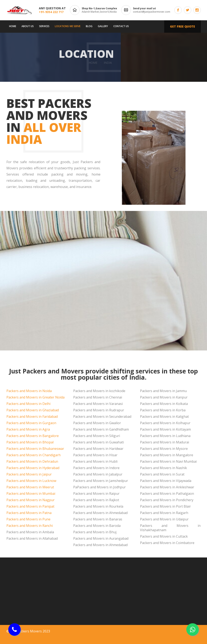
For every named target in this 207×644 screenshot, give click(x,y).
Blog (89, 26)
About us (28, 26)
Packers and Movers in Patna (29, 513)
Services (44, 26)
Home (13, 26)
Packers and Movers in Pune (28, 519)
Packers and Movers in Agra (28, 429)
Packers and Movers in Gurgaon (31, 423)
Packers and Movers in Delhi (28, 404)
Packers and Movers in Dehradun (32, 461)
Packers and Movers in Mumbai (31, 494)
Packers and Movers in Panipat (30, 506)
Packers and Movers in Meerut (30, 487)
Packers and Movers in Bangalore (33, 436)
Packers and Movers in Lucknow (31, 481)
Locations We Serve (68, 26)
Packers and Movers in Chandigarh (34, 455)
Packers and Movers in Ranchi (30, 526)
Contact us (121, 26)
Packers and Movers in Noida (29, 391)
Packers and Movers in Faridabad (32, 416)
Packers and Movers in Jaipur (29, 474)
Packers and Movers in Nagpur (31, 500)
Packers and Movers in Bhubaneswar (35, 449)
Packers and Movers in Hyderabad (33, 468)
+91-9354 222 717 (51, 12)
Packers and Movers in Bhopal (30, 442)
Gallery (103, 26)
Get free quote (182, 26)
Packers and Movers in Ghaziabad (33, 410)
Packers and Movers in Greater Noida (35, 397)
